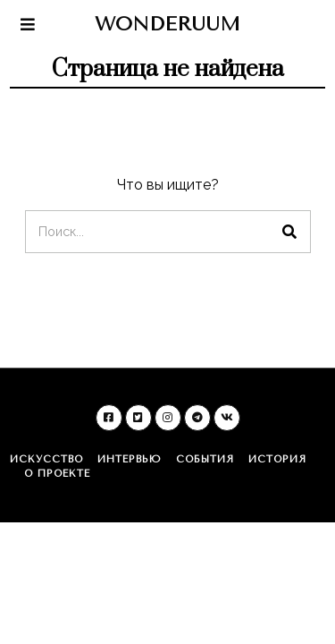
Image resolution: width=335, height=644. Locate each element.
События (205, 459)
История (277, 459)
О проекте (57, 474)
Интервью (130, 459)
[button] (289, 232)
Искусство (46, 459)
